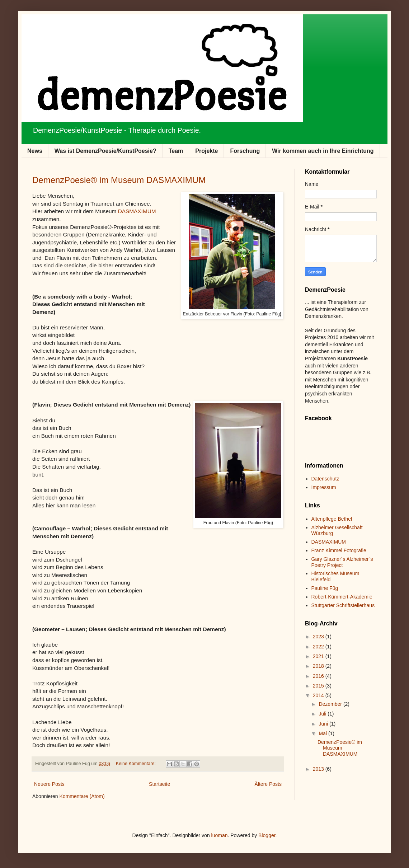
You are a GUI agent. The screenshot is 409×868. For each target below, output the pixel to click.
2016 (319, 676)
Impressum (324, 487)
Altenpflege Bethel (332, 519)
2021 (319, 656)
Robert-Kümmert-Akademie (342, 597)
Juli (323, 714)
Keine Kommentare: (137, 764)
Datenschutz (325, 479)
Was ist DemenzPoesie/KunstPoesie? (105, 151)
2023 (319, 637)
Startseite (159, 784)
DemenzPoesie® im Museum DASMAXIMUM (119, 180)
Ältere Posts (268, 784)
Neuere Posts (49, 784)
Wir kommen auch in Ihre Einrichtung (323, 151)
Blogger (267, 835)
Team (176, 151)
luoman (220, 835)
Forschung (245, 151)
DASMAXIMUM (137, 211)
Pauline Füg (325, 588)
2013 (319, 769)
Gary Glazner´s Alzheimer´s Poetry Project (342, 562)
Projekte (206, 151)
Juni (324, 724)
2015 (319, 686)
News (35, 151)
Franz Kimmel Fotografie (339, 550)
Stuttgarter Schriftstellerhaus (343, 605)
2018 (319, 666)
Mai (323, 733)
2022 (319, 647)
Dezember (331, 704)
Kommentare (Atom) (82, 796)
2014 (319, 695)
